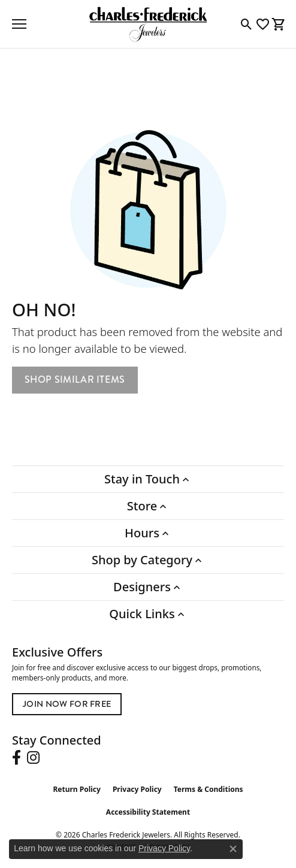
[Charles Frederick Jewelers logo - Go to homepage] (148, 24)
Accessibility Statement (148, 812)
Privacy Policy (137, 789)
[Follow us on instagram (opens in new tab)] (33, 758)
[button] (247, 24)
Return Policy (77, 789)
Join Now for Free (67, 704)
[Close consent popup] (233, 849)
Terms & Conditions (209, 789)
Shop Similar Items (75, 379)
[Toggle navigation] (19, 24)
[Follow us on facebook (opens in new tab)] (16, 758)
